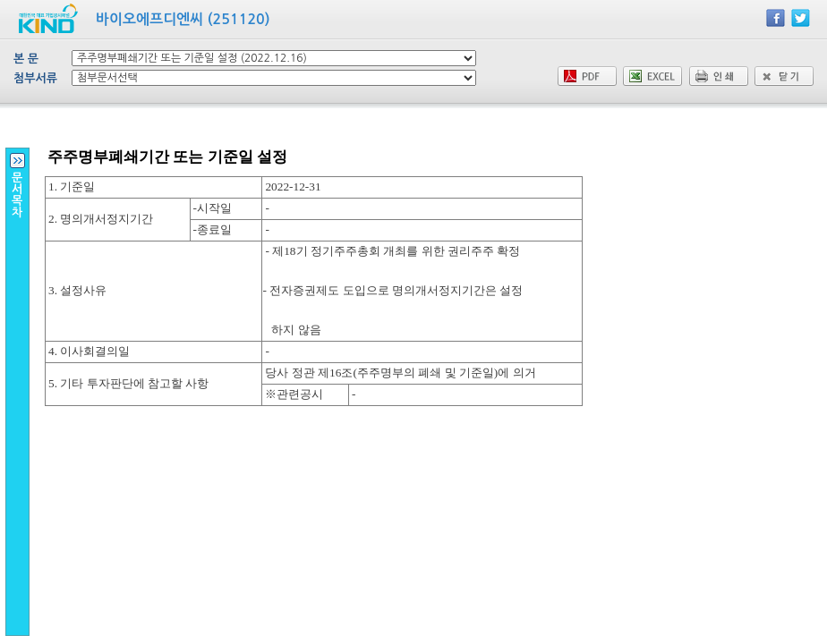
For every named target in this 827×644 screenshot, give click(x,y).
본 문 (26, 59)
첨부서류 (35, 78)
